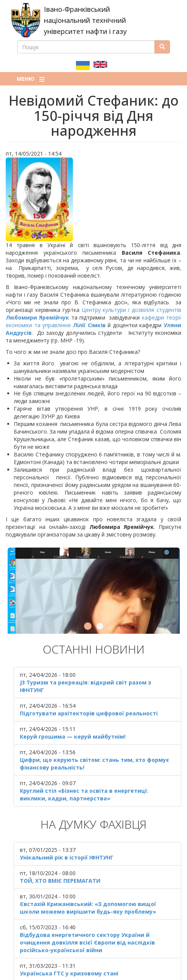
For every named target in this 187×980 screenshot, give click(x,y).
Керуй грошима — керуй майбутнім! (73, 716)
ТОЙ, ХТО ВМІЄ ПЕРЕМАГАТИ (60, 859)
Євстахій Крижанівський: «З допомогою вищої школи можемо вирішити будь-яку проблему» (88, 886)
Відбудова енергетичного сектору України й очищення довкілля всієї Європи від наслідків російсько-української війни (87, 921)
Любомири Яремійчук (37, 317)
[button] (93, 199)
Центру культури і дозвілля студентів (131, 310)
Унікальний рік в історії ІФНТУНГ (67, 836)
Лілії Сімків (89, 325)
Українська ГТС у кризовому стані (69, 952)
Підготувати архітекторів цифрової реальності (89, 692)
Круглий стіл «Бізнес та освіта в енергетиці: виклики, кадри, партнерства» (84, 773)
